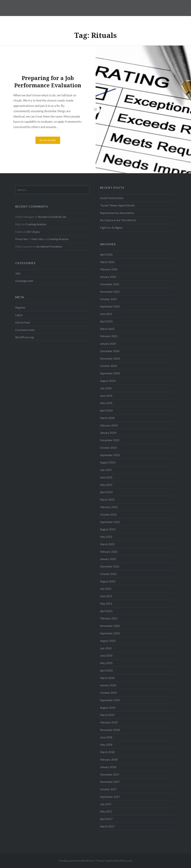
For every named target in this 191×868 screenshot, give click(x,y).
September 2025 (110, 306)
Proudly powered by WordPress (76, 861)
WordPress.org (24, 337)
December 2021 (110, 566)
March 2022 (107, 544)
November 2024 (110, 359)
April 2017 (106, 819)
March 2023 (107, 500)
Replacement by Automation (117, 213)
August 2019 (108, 708)
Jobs (18, 273)
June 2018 (106, 737)
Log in (19, 315)
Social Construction (112, 198)
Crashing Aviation (36, 224)
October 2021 (108, 574)
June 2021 (106, 596)
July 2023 (106, 470)
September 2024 (110, 373)
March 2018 (107, 752)
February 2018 (109, 760)
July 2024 (106, 388)
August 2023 (108, 462)
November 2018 (110, 730)
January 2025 (108, 344)
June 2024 (106, 396)
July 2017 (106, 804)
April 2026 (106, 254)
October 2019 (108, 693)
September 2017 (110, 797)
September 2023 (110, 455)
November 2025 (110, 292)
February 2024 (109, 425)
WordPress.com (123, 861)
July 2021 (106, 589)
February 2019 (109, 722)
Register (20, 307)
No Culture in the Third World (118, 220)
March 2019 (107, 715)
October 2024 (108, 366)
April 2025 (106, 321)
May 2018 (106, 745)
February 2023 (109, 507)
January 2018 (108, 767)
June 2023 (106, 477)
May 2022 (106, 537)
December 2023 (110, 440)
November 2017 (110, 782)
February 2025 (109, 336)
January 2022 (108, 559)
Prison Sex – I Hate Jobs (29, 239)
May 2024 (106, 403)
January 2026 (108, 277)
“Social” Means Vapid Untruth (117, 205)
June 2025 (106, 314)
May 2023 (106, 485)
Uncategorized (24, 281)
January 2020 (108, 685)
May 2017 (106, 811)
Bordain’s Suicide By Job (52, 217)
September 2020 (110, 633)
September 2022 (110, 522)
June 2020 (106, 655)
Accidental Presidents (49, 246)
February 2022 (109, 552)
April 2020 (106, 670)
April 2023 (106, 492)
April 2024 (106, 410)
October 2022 (108, 514)
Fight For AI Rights (111, 228)
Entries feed (22, 322)
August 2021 (108, 581)
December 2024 (110, 351)
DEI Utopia (33, 232)
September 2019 (110, 700)
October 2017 (108, 789)
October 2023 (108, 448)
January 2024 (108, 433)
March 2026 (107, 262)
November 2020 (110, 626)
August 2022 (108, 529)
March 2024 (107, 418)
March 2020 (107, 678)
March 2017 (107, 826)
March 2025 (107, 329)
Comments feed (25, 330)
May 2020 (106, 663)
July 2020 (106, 648)
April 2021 (106, 611)
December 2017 (110, 774)
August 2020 (108, 641)
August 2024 (108, 381)
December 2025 (110, 284)
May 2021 (106, 604)
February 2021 (109, 618)
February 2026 (109, 269)
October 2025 (108, 299)
